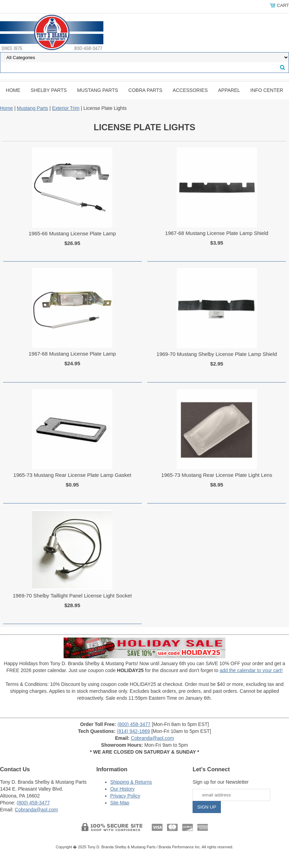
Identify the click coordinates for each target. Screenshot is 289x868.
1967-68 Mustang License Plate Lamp (72, 354)
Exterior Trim (66, 108)
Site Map (120, 803)
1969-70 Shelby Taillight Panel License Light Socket (72, 596)
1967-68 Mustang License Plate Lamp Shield (217, 233)
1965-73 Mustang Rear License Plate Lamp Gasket (72, 475)
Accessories (190, 90)
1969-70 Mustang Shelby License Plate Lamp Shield (217, 354)
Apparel (229, 90)
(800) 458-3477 (134, 724)
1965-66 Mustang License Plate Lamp (72, 233)
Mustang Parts (97, 90)
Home (13, 90)
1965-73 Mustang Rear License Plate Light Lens (217, 475)
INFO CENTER (267, 90)
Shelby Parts (49, 90)
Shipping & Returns (131, 782)
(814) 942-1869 (133, 731)
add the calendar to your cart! (251, 670)
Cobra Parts (145, 90)
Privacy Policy (125, 796)
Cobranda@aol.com (153, 738)
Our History (123, 789)
